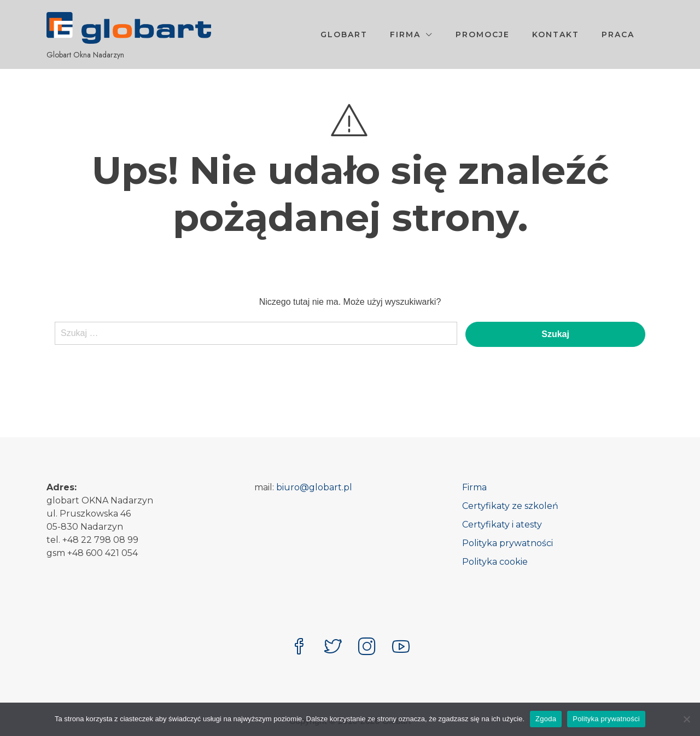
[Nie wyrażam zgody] (686, 719)
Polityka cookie (495, 562)
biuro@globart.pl (314, 487)
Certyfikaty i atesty (502, 525)
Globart (344, 34)
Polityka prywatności (507, 543)
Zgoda (546, 719)
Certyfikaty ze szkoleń (510, 506)
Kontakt (556, 34)
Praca (618, 34)
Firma (405, 34)
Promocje (483, 34)
